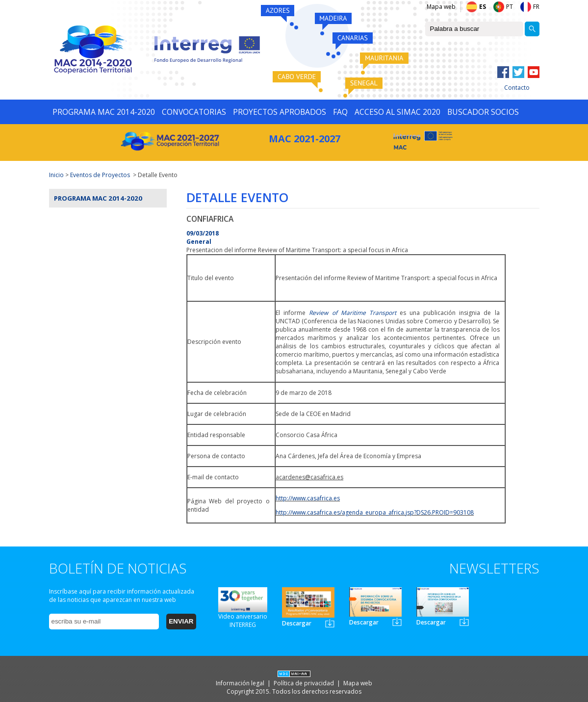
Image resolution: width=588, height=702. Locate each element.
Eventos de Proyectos (100, 175)
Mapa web (441, 7)
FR (536, 7)
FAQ (340, 112)
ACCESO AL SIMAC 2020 (397, 112)
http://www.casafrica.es (308, 498)
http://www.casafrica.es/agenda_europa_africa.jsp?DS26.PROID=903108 (375, 512)
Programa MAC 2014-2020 (98, 198)
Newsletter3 (464, 622)
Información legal (241, 683)
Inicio (56, 175)
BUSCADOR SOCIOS (483, 112)
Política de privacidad (305, 683)
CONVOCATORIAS (194, 112)
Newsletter (330, 623)
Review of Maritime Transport (352, 313)
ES (483, 7)
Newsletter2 (397, 622)
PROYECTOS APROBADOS (280, 112)
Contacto (517, 88)
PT (510, 7)
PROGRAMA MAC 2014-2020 (104, 112)
